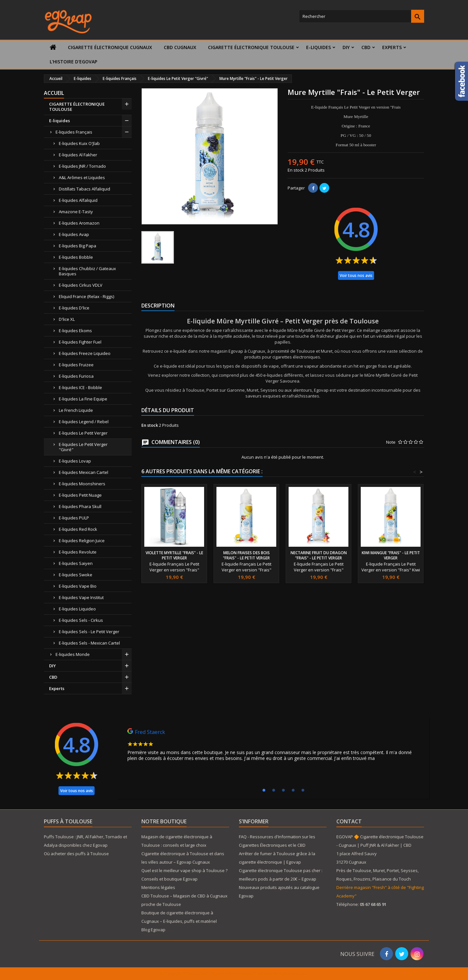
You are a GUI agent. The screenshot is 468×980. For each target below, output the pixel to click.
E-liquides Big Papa (78, 246)
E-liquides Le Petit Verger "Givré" (83, 447)
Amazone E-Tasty (76, 212)
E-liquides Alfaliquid (78, 200)
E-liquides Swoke (76, 575)
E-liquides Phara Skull (80, 506)
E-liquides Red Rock (78, 529)
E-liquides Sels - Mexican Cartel (89, 643)
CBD (366, 47)
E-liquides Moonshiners (82, 484)
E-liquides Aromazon (79, 223)
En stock (296, 170)
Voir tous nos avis (356, 275)
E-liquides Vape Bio (78, 586)
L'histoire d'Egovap (73, 62)
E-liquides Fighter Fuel (80, 342)
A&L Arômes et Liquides (82, 177)
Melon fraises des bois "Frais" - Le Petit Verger (246, 555)
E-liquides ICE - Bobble (80, 387)
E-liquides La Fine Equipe (83, 399)
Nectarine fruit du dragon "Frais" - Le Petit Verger (319, 555)
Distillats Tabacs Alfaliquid (84, 189)
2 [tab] (274, 791)
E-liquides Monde (73, 654)
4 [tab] (293, 791)
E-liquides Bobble (76, 257)
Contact (349, 821)
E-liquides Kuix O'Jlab (79, 143)
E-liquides (318, 47)
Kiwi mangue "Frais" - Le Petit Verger (391, 555)
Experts (392, 47)
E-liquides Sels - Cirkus (81, 620)
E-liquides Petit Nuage (80, 495)
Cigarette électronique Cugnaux (110, 47)
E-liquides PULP (74, 518)
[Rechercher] (362, 16)
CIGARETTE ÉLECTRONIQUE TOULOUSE (251, 47)
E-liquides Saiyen (76, 563)
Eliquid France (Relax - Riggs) (86, 296)
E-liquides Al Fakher (78, 155)
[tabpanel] (273, 746)
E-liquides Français (74, 132)
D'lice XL (67, 319)
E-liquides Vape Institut (81, 597)
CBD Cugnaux (180, 47)
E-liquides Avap (74, 234)
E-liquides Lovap (75, 461)
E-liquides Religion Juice (82, 541)
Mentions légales (158, 887)
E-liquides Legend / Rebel (84, 422)
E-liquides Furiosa (76, 376)
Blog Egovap (153, 930)
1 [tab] (264, 791)
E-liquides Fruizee (76, 365)
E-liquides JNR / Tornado (82, 166)
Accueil (54, 93)
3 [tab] (283, 791)
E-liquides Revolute (78, 552)
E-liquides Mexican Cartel (84, 472)
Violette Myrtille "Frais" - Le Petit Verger (174, 555)
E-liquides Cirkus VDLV (81, 285)
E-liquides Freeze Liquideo (85, 353)
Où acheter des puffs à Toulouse (76, 854)
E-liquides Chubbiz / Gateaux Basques (87, 271)
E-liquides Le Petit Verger (83, 433)
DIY (346, 47)
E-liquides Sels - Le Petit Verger (89, 632)
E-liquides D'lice (74, 308)
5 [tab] (303, 791)
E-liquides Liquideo (77, 609)
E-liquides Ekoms (75, 331)
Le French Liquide (76, 410)
